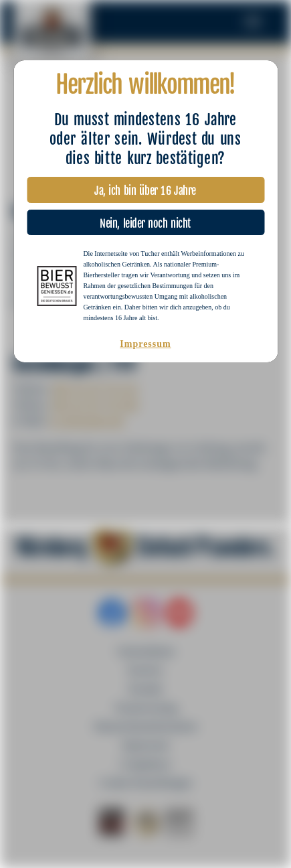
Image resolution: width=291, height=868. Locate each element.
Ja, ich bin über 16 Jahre (145, 187)
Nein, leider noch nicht (145, 220)
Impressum (145, 344)
